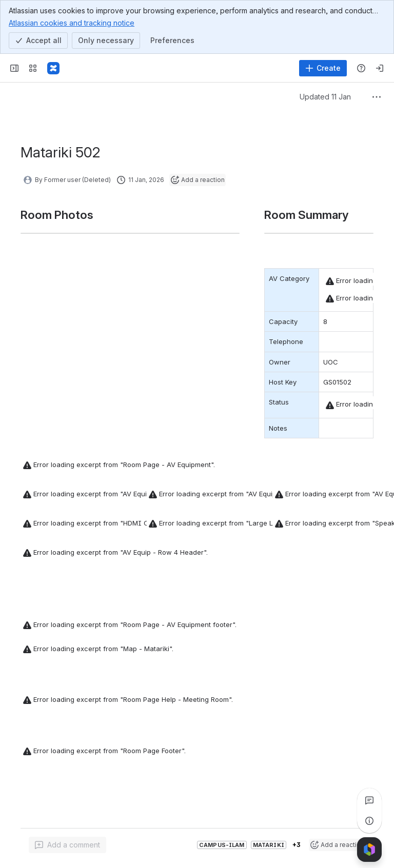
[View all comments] (369, 800)
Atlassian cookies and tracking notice (72, 23)
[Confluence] (53, 68)
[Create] (323, 68)
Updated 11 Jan (325, 97)
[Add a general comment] (67, 845)
